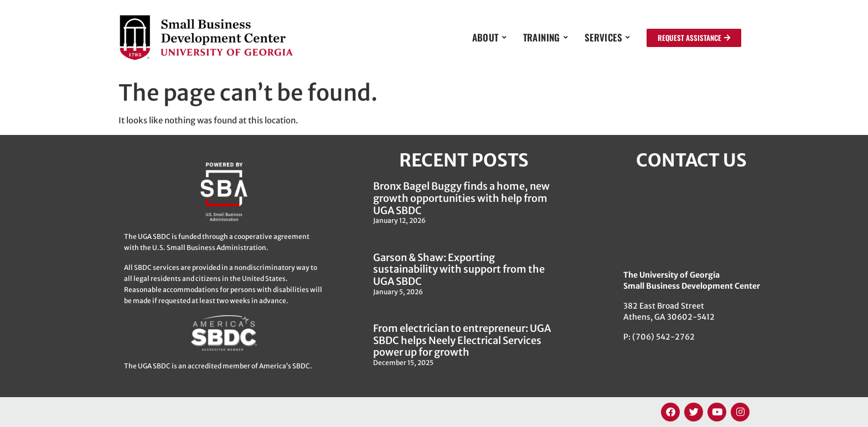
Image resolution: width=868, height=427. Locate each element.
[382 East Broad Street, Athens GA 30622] (691, 219)
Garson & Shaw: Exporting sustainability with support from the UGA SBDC (459, 269)
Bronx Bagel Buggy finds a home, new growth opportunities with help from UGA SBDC (461, 198)
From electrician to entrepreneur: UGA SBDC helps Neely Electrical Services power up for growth (462, 340)
